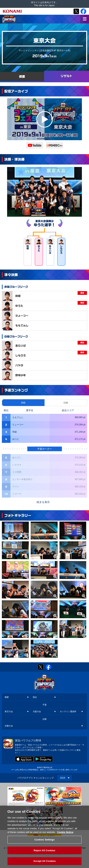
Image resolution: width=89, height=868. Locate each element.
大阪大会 (37, 711)
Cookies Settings (44, 842)
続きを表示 (43, 502)
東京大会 (9, 711)
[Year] (65, 778)
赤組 (23, 403)
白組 (66, 403)
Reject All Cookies (44, 852)
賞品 (35, 697)
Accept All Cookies (44, 863)
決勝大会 (9, 726)
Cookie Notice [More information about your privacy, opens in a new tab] (65, 834)
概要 (7, 697)
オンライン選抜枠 (68, 711)
